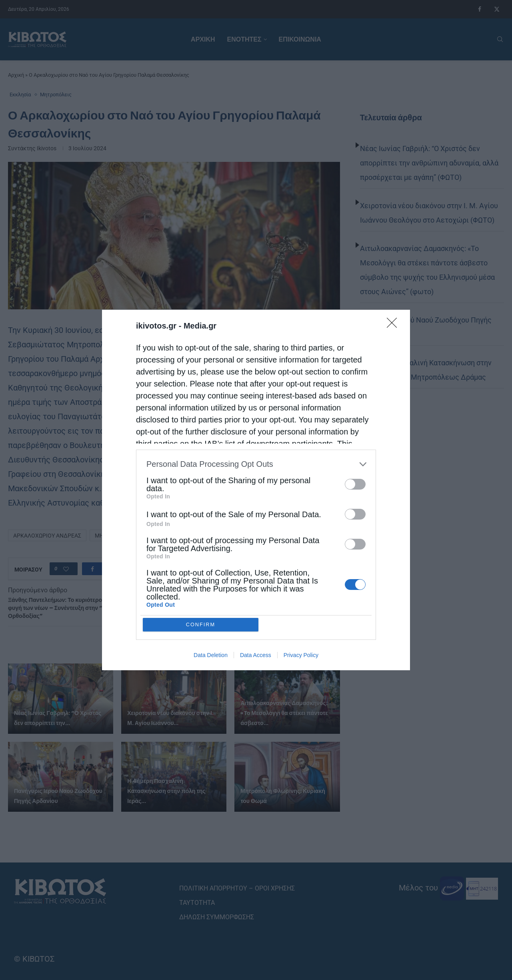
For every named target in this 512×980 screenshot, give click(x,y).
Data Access (256, 655)
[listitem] (256, 464)
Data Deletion (211, 655)
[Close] (394, 325)
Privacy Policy (301, 655)
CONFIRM (201, 624)
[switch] (355, 484)
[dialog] (256, 490)
